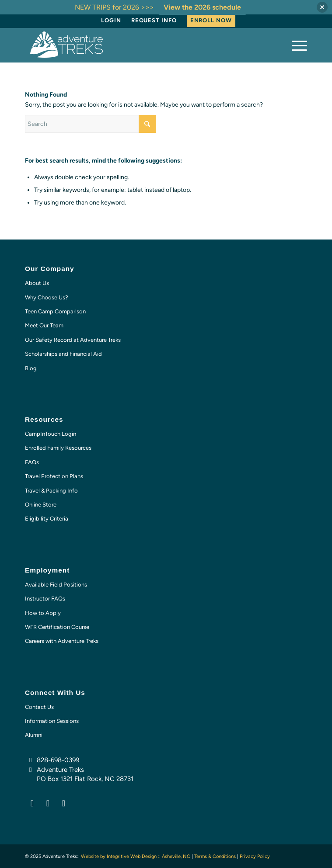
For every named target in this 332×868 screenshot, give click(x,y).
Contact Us (39, 707)
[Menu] (295, 45)
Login (111, 20)
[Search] (91, 124)
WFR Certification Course (57, 627)
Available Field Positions (56, 585)
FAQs (32, 462)
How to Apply (43, 613)
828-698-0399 (58, 760)
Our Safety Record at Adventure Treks (73, 340)
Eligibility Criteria (47, 519)
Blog (31, 368)
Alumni (34, 735)
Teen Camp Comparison (55, 311)
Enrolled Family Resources (58, 448)
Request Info (154, 20)
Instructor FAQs (45, 599)
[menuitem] (111, 21)
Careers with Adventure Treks (62, 641)
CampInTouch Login (51, 434)
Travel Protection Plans (54, 476)
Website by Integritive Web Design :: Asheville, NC (136, 856)
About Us (37, 283)
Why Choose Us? (47, 297)
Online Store (41, 505)
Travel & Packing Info (51, 491)
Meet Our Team (44, 325)
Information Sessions (52, 721)
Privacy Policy (255, 856)
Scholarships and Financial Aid (63, 354)
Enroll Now (211, 20)
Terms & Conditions (215, 856)
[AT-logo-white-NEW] (138, 45)
